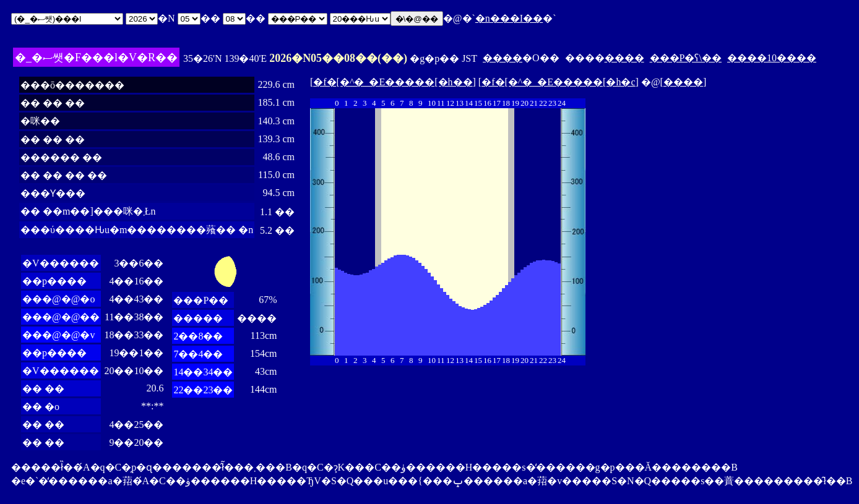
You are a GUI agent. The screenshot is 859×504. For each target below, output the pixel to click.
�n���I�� (509, 18)
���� (503, 58)
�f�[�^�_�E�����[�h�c (558, 82)
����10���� (772, 58)
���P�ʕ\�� (686, 58)
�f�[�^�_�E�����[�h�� (393, 82)
